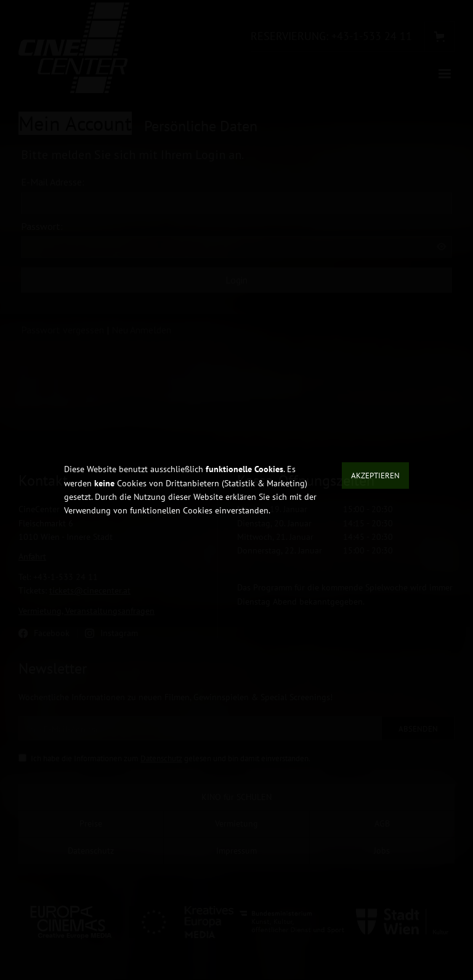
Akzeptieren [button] (375, 476)
